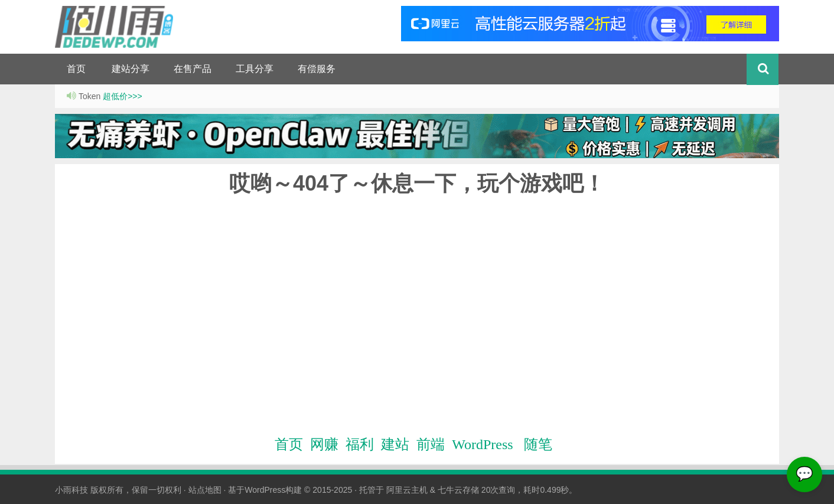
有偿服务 (317, 69)
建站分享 (131, 69)
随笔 (538, 444)
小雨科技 (71, 490)
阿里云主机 (407, 490)
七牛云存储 (458, 490)
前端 (431, 444)
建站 (395, 444)
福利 (360, 444)
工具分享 (255, 69)
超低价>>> (123, 96)
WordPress (482, 444)
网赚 (324, 444)
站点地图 (205, 490)
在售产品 (193, 69)
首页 (76, 69)
